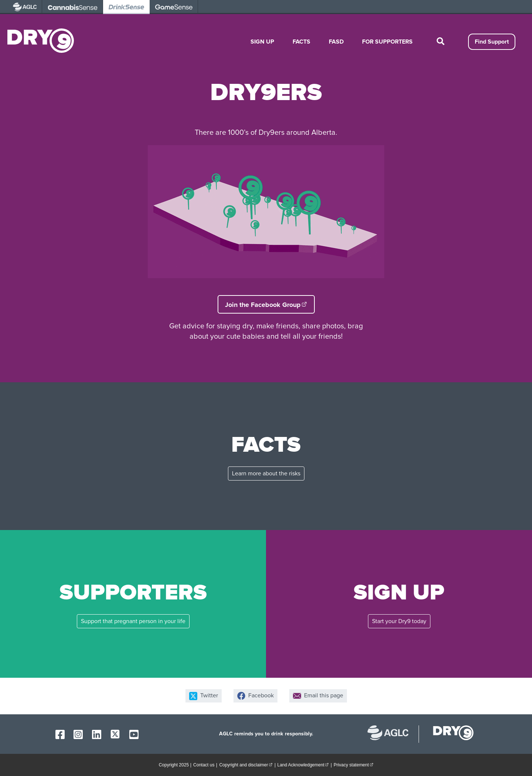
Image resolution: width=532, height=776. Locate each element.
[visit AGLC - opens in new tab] (25, 7)
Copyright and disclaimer (247, 765)
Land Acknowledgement (304, 765)
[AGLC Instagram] (78, 734)
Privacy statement (354, 765)
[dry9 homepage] (450, 734)
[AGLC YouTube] (134, 734)
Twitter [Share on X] (204, 696)
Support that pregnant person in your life (133, 621)
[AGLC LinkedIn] (97, 734)
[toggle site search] (440, 42)
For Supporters (387, 42)
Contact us (204, 765)
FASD (336, 42)
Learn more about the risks (266, 474)
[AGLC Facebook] (60, 734)
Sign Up (262, 42)
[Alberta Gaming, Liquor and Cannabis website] (392, 734)
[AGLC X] (115, 734)
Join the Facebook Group (270, 304)
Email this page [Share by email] (318, 696)
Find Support (492, 42)
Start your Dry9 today (399, 621)
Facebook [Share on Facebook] (255, 696)
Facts (301, 42)
